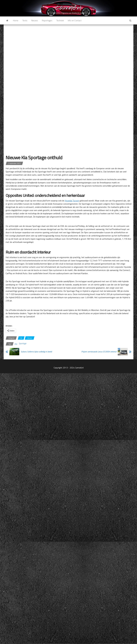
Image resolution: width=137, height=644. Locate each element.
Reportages (47, 20)
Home (16, 20)
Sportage (22, 343)
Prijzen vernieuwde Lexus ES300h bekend (99, 352)
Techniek (60, 20)
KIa (16, 344)
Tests (25, 20)
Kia (21, 338)
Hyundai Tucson (72, 201)
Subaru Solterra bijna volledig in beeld (36, 352)
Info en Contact (75, 20)
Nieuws (35, 20)
